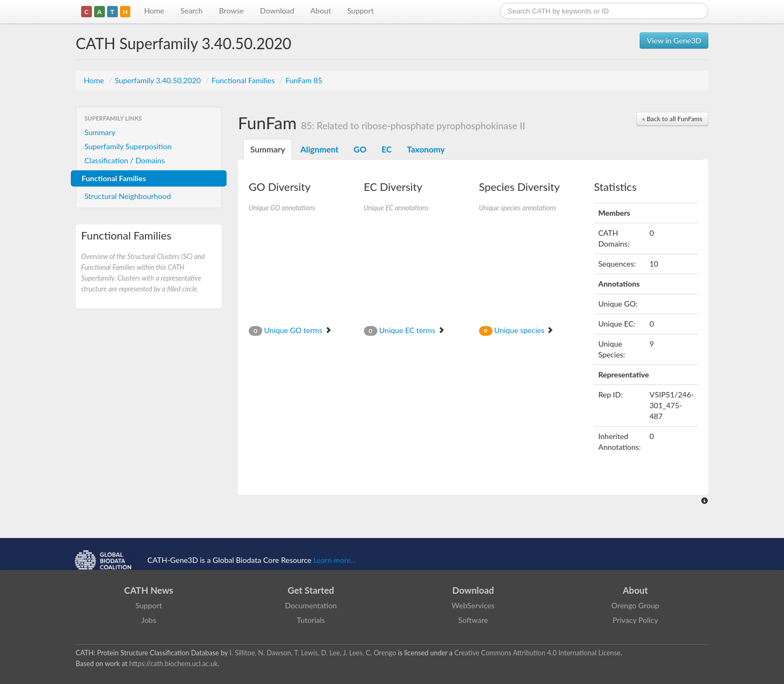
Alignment (319, 149)
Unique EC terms (404, 330)
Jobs (149, 620)
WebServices (473, 605)
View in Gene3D (674, 40)
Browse (231, 11)
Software (473, 620)
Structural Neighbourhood (128, 196)
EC (387, 149)
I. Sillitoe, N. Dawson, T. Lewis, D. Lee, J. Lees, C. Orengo (313, 653)
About (321, 11)
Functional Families (244, 80)
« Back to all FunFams (672, 119)
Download (277, 11)
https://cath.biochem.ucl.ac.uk (174, 664)
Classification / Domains (125, 160)
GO (360, 149)
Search (192, 11)
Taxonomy (426, 149)
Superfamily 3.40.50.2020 (159, 80)
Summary (100, 132)
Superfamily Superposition (128, 146)
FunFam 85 (304, 80)
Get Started (311, 590)
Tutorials (311, 620)
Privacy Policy (635, 620)
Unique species (517, 330)
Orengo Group (635, 605)
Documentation (311, 605)
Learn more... (335, 560)
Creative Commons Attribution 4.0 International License (537, 653)
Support (360, 11)
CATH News (149, 590)
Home (154, 11)
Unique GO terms (290, 330)
